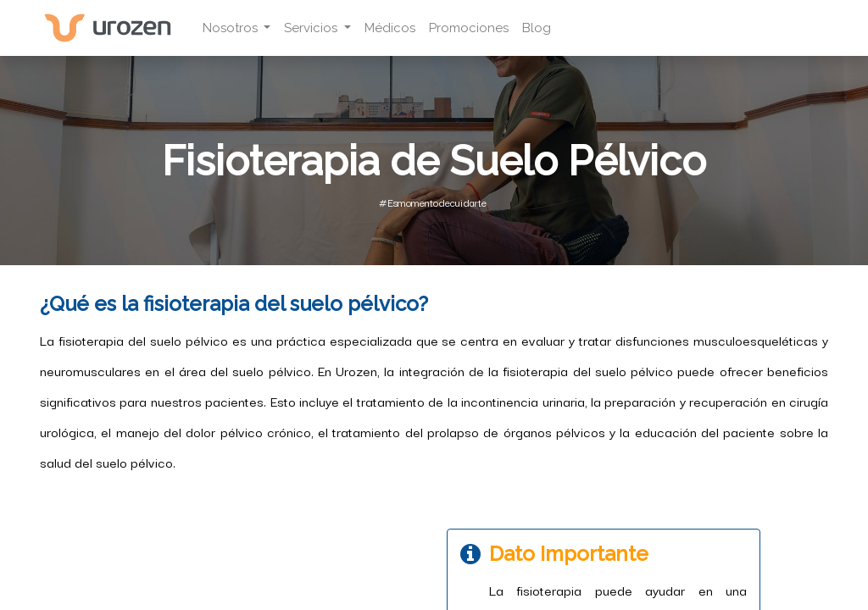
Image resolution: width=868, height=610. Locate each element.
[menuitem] (390, 28)
